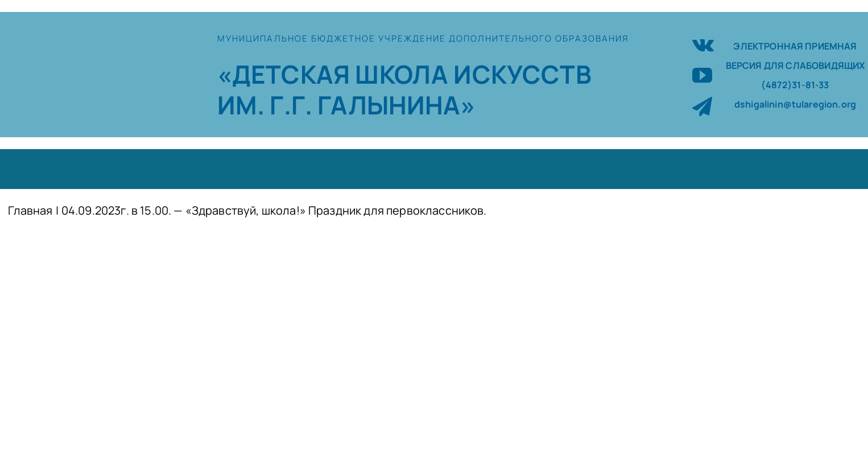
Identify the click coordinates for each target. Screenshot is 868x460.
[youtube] (702, 75)
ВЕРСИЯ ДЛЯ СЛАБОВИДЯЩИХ (795, 65)
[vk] (703, 44)
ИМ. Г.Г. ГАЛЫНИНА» (346, 105)
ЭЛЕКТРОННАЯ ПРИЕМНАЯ (795, 46)
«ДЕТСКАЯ (286, 74)
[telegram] (702, 106)
